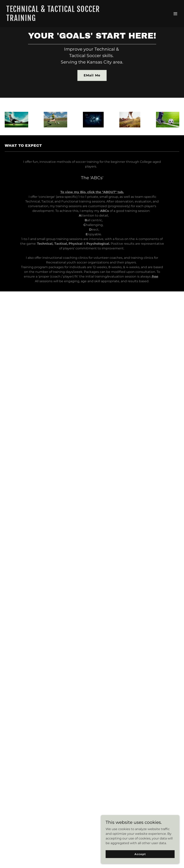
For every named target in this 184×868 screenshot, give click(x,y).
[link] (66, 20)
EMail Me (92, 75)
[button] (175, 14)
